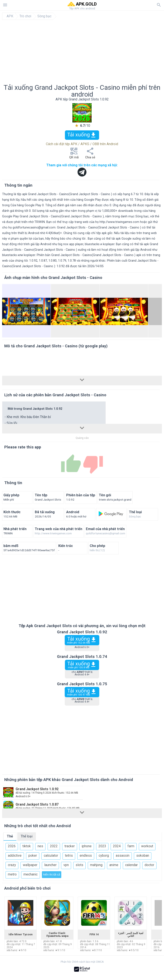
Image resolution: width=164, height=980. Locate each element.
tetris (69, 855)
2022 (54, 846)
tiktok (27, 846)
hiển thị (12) (97, 550)
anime (114, 865)
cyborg (104, 855)
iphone (87, 846)
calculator (51, 855)
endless (86, 855)
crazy (12, 865)
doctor (149, 865)
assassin (123, 855)
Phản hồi (66, 962)
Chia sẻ (90, 154)
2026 (12, 846)
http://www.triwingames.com (119, 222)
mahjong (96, 865)
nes (40, 846)
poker (33, 855)
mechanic (31, 874)
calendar (131, 865)
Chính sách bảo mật (84, 962)
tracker (70, 846)
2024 (117, 846)
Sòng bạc (44, 16)
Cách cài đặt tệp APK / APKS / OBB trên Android (82, 144)
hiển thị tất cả (52, 875)
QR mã (74, 154)
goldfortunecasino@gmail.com (34, 228)
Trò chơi (25, 16)
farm (131, 846)
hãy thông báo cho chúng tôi (66, 239)
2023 (102, 846)
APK (10, 16)
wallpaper (30, 865)
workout (147, 846)
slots (79, 865)
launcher (50, 865)
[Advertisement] (82, 52)
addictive (15, 855)
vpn (66, 865)
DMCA (100, 962)
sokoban (143, 855)
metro (12, 874)
